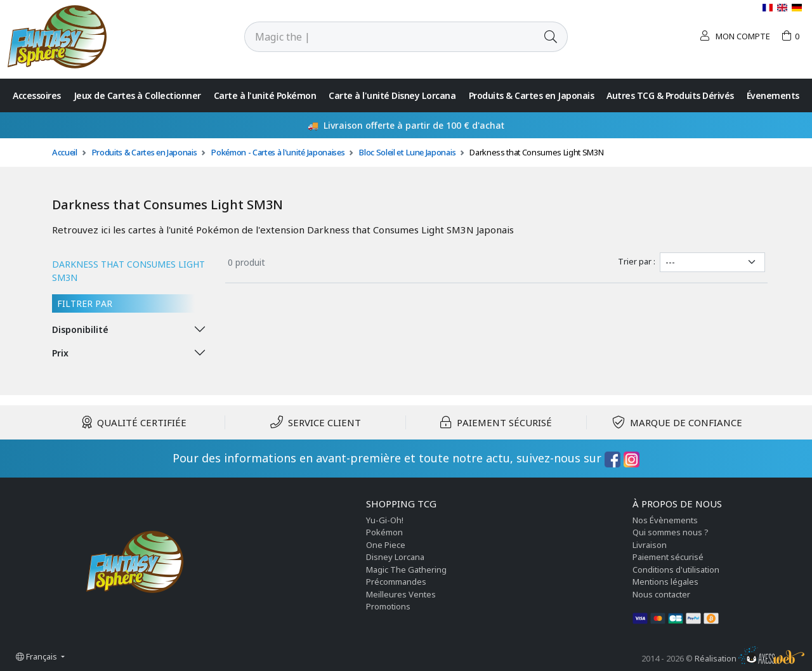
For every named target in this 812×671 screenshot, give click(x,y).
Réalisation (750, 658)
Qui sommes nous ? (671, 532)
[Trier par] (712, 262)
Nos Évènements (665, 520)
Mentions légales (665, 582)
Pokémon (384, 532)
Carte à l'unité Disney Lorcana (392, 95)
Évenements (773, 95)
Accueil (65, 152)
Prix (60, 353)
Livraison (650, 545)
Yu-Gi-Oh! (385, 520)
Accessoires (37, 95)
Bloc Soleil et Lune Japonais (407, 152)
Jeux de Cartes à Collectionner (137, 95)
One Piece (386, 545)
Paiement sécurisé (668, 557)
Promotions (388, 606)
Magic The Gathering (406, 570)
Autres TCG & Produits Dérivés (670, 95)
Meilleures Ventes (401, 594)
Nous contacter (661, 594)
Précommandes (396, 582)
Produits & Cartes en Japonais (532, 95)
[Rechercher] (389, 37)
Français (37, 656)
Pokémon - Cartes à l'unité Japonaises (278, 152)
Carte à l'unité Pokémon (265, 95)
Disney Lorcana (395, 557)
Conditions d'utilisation (676, 570)
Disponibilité (80, 329)
